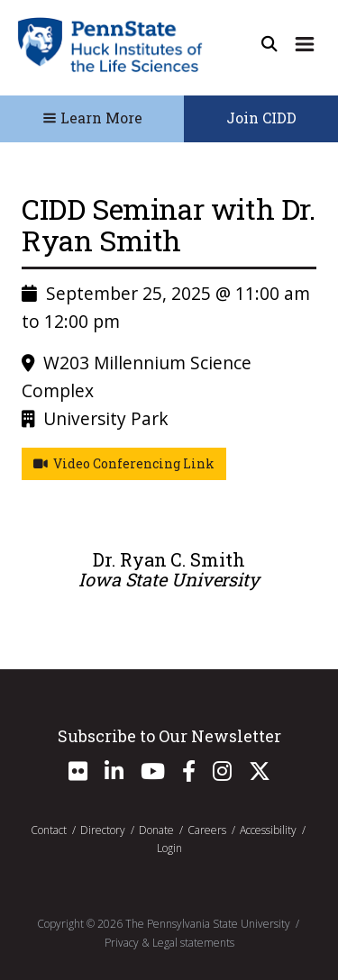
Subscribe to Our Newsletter (169, 736)
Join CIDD (261, 118)
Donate (156, 830)
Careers (207, 830)
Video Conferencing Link (124, 463)
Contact (49, 830)
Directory (103, 830)
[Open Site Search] (269, 44)
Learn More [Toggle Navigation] (92, 118)
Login (169, 848)
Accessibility (268, 830)
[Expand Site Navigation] (305, 44)
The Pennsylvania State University (208, 924)
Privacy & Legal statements (169, 943)
